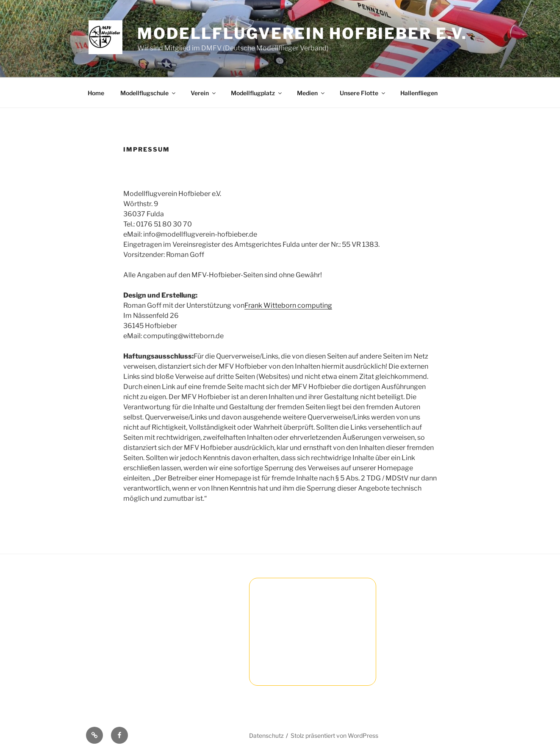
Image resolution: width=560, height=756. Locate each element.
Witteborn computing (298, 305)
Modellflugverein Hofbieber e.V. (302, 33)
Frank (254, 305)
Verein (204, 93)
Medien (311, 93)
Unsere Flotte (363, 93)
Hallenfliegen (419, 93)
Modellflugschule (148, 93)
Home (96, 93)
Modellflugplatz (257, 93)
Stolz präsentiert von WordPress (334, 735)
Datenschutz (266, 735)
